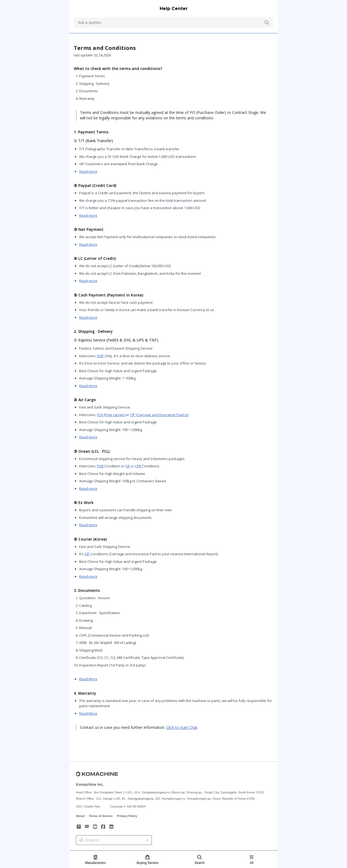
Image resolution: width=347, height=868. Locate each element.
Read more (88, 171)
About (80, 816)
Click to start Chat (182, 727)
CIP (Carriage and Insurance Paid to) (159, 415)
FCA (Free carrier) (111, 415)
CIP (88, 554)
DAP (101, 356)
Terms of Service (101, 816)
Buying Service (147, 860)
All (252, 860)
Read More (88, 679)
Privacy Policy (127, 816)
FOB (101, 466)
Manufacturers (96, 860)
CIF (128, 466)
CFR (138, 466)
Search (200, 860)
